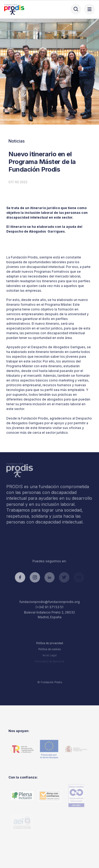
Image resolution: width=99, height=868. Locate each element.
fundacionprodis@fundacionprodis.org (49, 602)
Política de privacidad (50, 643)
